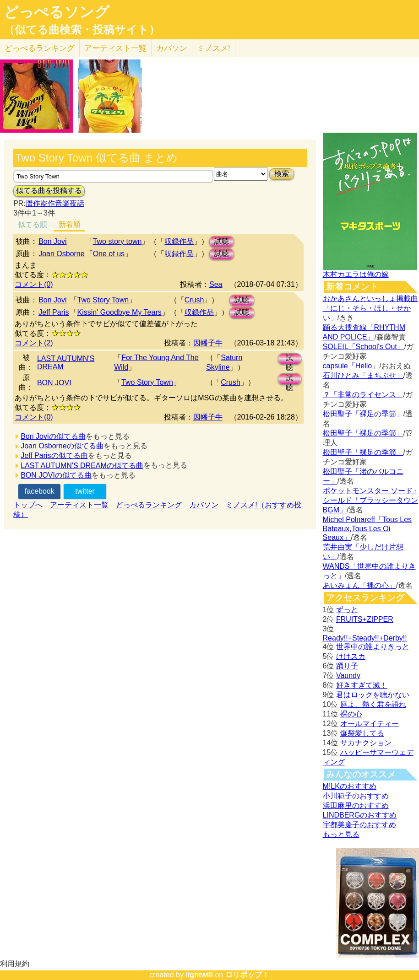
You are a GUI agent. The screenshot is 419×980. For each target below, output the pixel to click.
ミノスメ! (214, 48)
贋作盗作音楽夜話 (55, 203)
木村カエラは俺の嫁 (356, 274)
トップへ (28, 505)
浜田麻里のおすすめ (356, 805)
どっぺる (40, 48)
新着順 (70, 224)
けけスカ (351, 656)
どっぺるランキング (149, 505)
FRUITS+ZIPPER (365, 619)
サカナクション (366, 743)
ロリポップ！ (247, 975)
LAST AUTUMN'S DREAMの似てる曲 (82, 466)
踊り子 (347, 666)
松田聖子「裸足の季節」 (363, 414)
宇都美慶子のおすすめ (359, 825)
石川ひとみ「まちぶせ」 (363, 375)
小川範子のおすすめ (356, 796)
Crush (194, 300)
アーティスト (115, 48)
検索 (282, 174)
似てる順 (33, 224)
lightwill (199, 975)
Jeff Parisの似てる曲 (54, 455)
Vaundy (348, 676)
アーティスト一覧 (79, 505)
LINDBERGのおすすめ (360, 815)
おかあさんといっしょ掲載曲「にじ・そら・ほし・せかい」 (370, 308)
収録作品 (179, 241)
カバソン (172, 48)
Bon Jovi (52, 241)
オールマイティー (370, 724)
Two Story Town (103, 300)
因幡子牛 (208, 343)
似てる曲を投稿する (49, 191)
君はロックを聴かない (373, 695)
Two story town (117, 241)
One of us (109, 254)
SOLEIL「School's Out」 (364, 347)
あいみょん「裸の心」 (359, 585)
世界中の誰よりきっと (373, 647)
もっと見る (341, 834)
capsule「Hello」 (351, 366)
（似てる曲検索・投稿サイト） (82, 30)
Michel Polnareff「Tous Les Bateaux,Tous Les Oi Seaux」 (367, 528)
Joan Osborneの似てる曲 (62, 446)
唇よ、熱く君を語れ (373, 704)
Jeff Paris (54, 312)
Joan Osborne (62, 254)
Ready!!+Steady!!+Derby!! (365, 638)
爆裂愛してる (362, 733)
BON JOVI (54, 383)
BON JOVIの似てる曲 (56, 475)
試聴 (222, 241)
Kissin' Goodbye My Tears (120, 312)
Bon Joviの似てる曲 (53, 436)
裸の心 (351, 714)
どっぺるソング (57, 12)
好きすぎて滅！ (362, 685)
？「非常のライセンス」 (363, 395)
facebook (40, 491)
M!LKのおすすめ (350, 786)
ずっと (347, 610)
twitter (85, 491)
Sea (216, 284)
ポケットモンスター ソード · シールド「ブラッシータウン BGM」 (370, 500)
